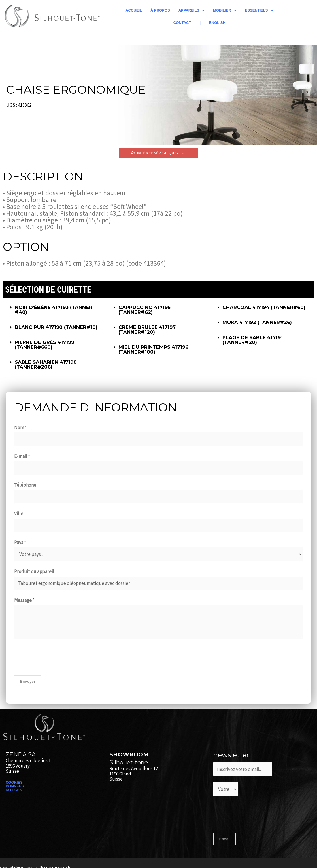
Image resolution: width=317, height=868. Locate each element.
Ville (20, 514)
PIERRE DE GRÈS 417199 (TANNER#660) (44, 345)
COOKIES (14, 782)
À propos (160, 10)
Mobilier (225, 10)
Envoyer (28, 682)
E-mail (22, 456)
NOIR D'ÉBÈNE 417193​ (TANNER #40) (54, 310)
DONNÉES (15, 786)
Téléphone (25, 485)
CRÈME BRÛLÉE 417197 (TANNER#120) (147, 330)
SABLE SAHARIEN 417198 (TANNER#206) (46, 364)
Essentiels (259, 10)
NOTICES (14, 790)
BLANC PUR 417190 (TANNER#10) (56, 327)
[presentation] (57, 656)
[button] (192, 10)
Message (24, 600)
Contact (182, 23)
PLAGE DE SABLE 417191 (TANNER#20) (253, 340)
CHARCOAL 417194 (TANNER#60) (264, 307)
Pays (20, 542)
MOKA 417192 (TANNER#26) (257, 322)
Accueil (134, 10)
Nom (21, 428)
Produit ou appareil (36, 571)
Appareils (192, 10)
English (217, 23)
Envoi (225, 839)
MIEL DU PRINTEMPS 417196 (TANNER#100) (153, 349)
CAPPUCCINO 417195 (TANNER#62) (144, 310)
